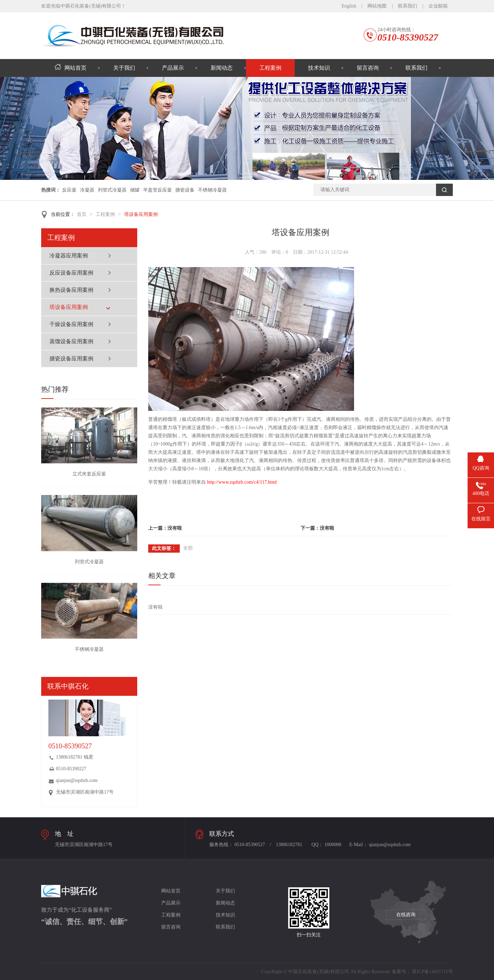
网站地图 (377, 6)
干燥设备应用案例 (71, 324)
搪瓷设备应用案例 (71, 359)
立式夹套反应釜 (89, 474)
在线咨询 (406, 915)
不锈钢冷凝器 (212, 190)
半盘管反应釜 (157, 190)
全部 (188, 548)
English (349, 6)
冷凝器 (87, 190)
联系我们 (408, 6)
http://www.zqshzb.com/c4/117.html (242, 482)
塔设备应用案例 (141, 214)
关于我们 (124, 68)
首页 (82, 214)
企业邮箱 (438, 6)
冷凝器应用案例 (69, 256)
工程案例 (270, 68)
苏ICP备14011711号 (432, 972)
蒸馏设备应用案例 (71, 341)
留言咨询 (368, 68)
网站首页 (70, 68)
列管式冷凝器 (112, 190)
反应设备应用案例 (71, 273)
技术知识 (319, 68)
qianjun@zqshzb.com (77, 780)
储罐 (135, 190)
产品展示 (173, 68)
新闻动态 (222, 68)
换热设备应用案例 (71, 290)
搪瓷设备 (185, 190)
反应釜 (69, 190)
